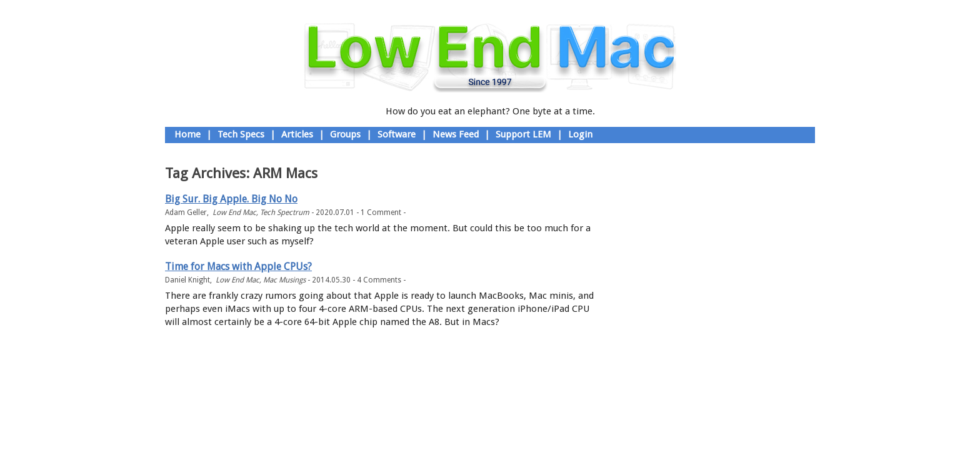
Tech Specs (241, 134)
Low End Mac (234, 212)
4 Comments (379, 280)
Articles (297, 134)
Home (187, 134)
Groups (345, 134)
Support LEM (523, 134)
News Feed (456, 134)
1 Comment (381, 212)
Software (397, 134)
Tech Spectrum (285, 212)
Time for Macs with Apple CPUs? (238, 267)
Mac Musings (284, 280)
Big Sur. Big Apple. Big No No (231, 199)
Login (580, 134)
